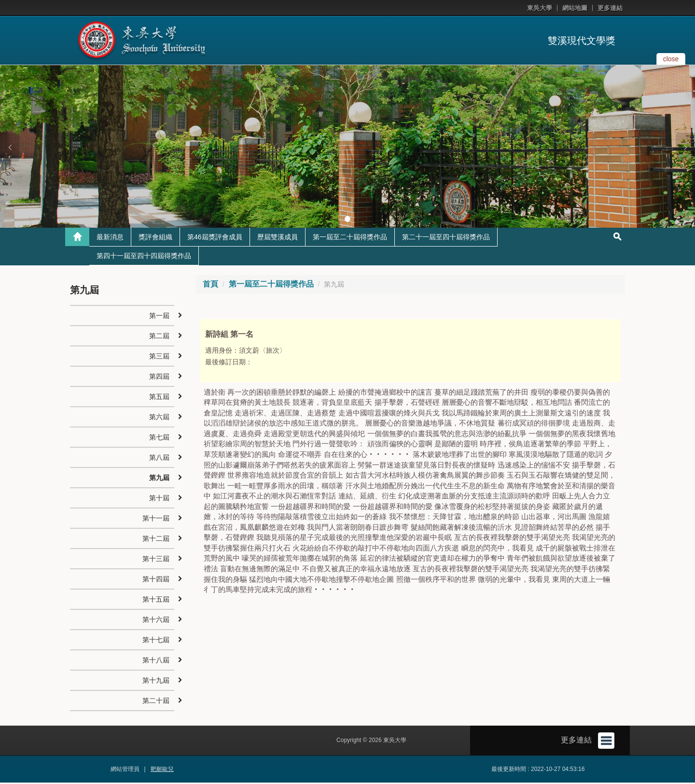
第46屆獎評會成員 (215, 238)
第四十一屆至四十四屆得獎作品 (144, 257)
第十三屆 (156, 560)
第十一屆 (156, 520)
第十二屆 (156, 540)
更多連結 (610, 8)
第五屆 (159, 398)
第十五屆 (156, 601)
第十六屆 (156, 621)
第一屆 (159, 317)
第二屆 (159, 337)
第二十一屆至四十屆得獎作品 (446, 238)
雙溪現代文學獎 (582, 41)
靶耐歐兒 (162, 770)
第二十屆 (156, 702)
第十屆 (159, 499)
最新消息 (110, 238)
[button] (10, 147)
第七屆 (159, 439)
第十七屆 (156, 641)
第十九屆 (156, 682)
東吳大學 (540, 8)
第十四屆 (156, 580)
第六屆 (159, 418)
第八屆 (159, 459)
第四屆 (159, 378)
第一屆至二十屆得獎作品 (350, 238)
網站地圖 (575, 8)
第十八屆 (156, 661)
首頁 (210, 285)
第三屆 (159, 358)
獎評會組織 (155, 238)
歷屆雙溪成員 (278, 238)
